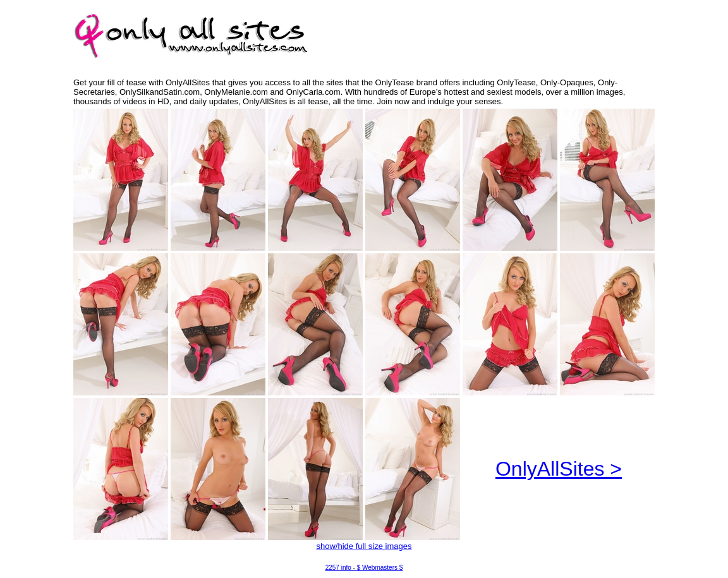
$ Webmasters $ (380, 568)
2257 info (338, 568)
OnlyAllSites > (559, 469)
